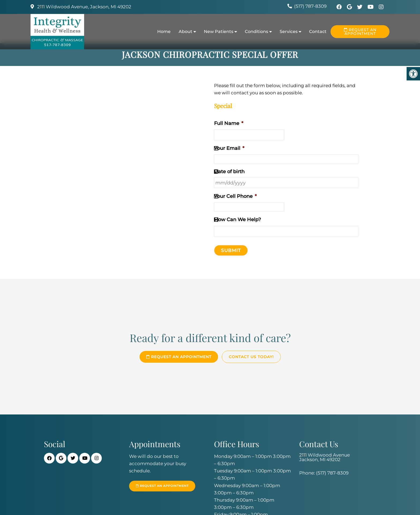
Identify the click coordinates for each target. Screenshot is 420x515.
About (185, 32)
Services (289, 32)
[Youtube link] (371, 7)
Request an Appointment (360, 32)
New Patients (219, 32)
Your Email (229, 148)
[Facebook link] (340, 7)
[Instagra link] (381, 7)
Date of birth (229, 172)
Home (164, 32)
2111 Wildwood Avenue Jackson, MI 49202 (325, 457)
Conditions (256, 32)
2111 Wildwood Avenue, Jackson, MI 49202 (84, 7)
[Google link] (350, 7)
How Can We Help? (237, 220)
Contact (318, 32)
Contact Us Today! (251, 357)
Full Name (229, 123)
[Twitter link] (360, 7)
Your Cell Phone (235, 196)
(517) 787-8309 (310, 6)
